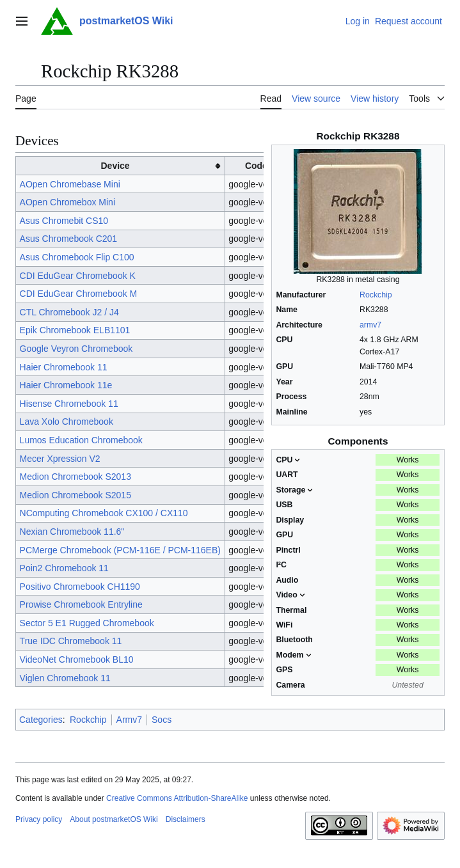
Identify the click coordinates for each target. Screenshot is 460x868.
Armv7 (129, 720)
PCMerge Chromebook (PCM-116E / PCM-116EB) (120, 550)
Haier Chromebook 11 (64, 367)
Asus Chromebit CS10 (64, 221)
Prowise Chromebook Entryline (81, 604)
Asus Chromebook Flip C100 (77, 257)
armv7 (370, 325)
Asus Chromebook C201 (69, 239)
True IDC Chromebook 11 (71, 641)
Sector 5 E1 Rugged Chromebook (87, 623)
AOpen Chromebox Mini (67, 202)
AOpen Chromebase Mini (70, 184)
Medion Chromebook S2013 (75, 477)
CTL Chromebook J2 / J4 (69, 312)
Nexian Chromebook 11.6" (72, 532)
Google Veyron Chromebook (76, 349)
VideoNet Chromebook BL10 (77, 659)
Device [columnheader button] (115, 166)
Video (291, 595)
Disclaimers (186, 819)
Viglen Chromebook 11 (65, 678)
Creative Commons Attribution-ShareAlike (177, 798)
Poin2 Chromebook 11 (64, 568)
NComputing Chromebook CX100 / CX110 (104, 513)
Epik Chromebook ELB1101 (75, 330)
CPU (289, 460)
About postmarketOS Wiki (114, 819)
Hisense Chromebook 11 (69, 404)
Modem (294, 655)
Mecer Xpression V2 (60, 459)
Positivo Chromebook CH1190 (80, 587)
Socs (162, 720)
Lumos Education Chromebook (81, 440)
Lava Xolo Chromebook (67, 422)
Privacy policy (39, 819)
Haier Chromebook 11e (66, 385)
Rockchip (376, 295)
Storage (295, 490)
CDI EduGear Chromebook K (78, 276)
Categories (41, 720)
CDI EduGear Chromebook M (79, 294)
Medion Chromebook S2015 (75, 495)
